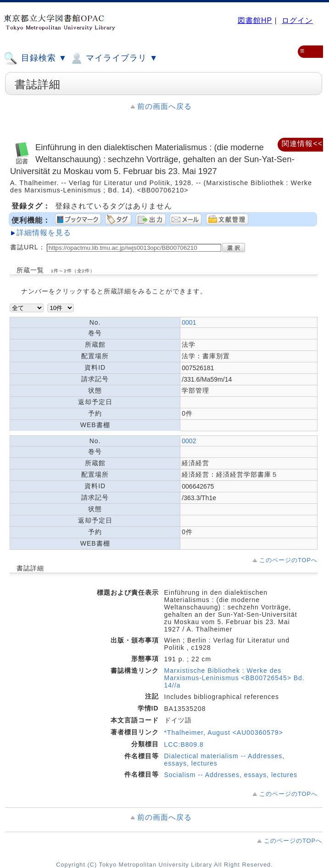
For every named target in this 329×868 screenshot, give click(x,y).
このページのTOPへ (288, 560)
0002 (189, 441)
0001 (189, 322)
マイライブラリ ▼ (114, 58)
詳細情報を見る (44, 233)
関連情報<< (302, 144)
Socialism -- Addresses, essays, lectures (231, 775)
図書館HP (255, 20)
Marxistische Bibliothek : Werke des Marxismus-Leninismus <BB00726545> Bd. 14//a (234, 678)
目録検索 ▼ (35, 58)
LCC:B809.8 (184, 744)
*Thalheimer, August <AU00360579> (224, 733)
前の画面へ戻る (164, 106)
